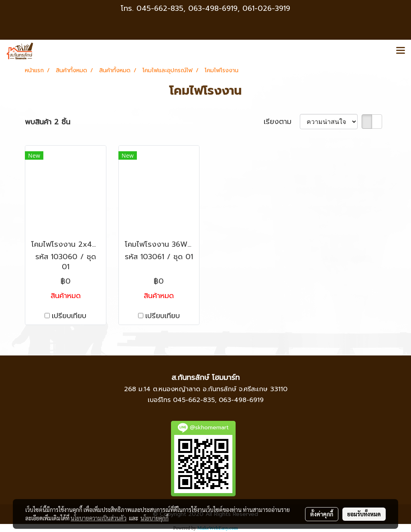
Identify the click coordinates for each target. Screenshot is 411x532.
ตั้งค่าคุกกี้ (322, 514)
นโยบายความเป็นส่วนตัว (99, 518)
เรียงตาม (282, 122)
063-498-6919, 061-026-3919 (239, 8)
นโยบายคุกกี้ (155, 518)
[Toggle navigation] (401, 51)
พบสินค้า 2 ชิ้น (48, 122)
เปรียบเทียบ (69, 316)
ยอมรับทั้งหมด (364, 514)
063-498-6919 (241, 400)
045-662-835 (160, 8)
